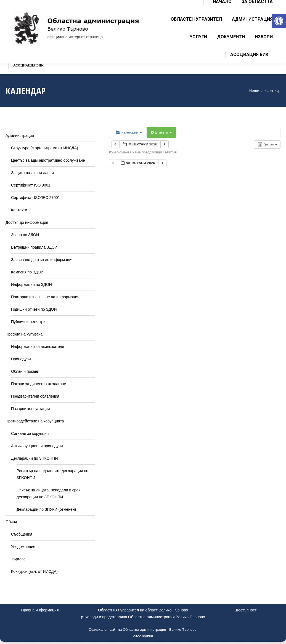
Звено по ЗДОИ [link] (25, 235)
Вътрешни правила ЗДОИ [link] (34, 247)
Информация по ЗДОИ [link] (31, 284)
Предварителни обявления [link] (35, 396)
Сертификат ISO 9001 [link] (31, 185)
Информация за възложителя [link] (38, 347)
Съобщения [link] (22, 534)
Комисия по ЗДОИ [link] (27, 272)
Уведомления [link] (23, 547)
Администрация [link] (20, 135)
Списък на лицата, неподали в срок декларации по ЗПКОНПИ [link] (48, 493)
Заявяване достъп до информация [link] (42, 260)
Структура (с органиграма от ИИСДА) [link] (45, 148)
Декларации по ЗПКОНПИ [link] (35, 458)
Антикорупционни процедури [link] (37, 446)
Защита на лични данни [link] (32, 173)
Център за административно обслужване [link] (48, 160)
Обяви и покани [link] (25, 371)
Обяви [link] (11, 522)
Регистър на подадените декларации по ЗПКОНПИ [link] (52, 474)
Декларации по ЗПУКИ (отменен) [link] (46, 509)
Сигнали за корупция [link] (30, 433)
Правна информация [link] (40, 610)
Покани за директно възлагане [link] (39, 384)
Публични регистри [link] (28, 322)
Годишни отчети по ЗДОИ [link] (34, 309)
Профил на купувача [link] (24, 334)
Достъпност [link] (246, 610)
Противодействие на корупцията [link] (35, 421)
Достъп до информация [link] (27, 222)
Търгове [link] (18, 559)
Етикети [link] (161, 132)
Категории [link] (129, 132)
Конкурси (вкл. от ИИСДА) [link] (34, 571)
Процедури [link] (21, 359)
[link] (279, 21)
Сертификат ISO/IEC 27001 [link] (35, 198)
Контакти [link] (19, 210)
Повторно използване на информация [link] (45, 297)
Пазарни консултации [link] (31, 409)
